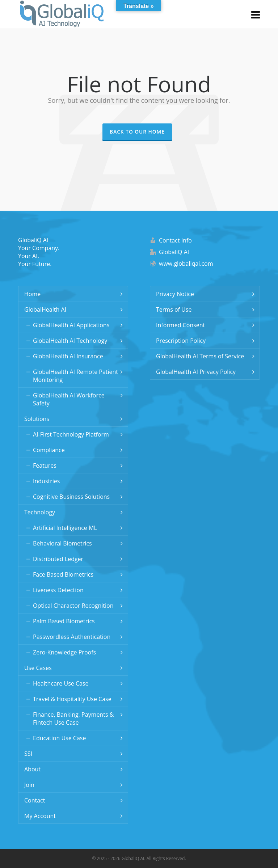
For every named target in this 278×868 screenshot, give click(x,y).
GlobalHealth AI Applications (71, 325)
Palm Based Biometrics (64, 621)
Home (32, 294)
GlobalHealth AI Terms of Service (200, 356)
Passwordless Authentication (72, 637)
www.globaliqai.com (186, 264)
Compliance (49, 450)
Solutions (37, 419)
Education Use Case (59, 738)
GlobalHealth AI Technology (70, 341)
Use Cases (38, 668)
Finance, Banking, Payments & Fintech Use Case (73, 719)
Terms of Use (174, 309)
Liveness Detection (58, 590)
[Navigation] (256, 14)
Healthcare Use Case (61, 683)
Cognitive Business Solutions (71, 497)
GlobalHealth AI (45, 309)
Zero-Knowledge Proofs (64, 652)
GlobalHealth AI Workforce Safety (69, 399)
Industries (46, 481)
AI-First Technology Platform (71, 434)
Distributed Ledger (58, 559)
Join (29, 785)
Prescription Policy (181, 341)
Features (45, 465)
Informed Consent (180, 325)
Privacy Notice (175, 294)
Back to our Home (137, 132)
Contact (35, 800)
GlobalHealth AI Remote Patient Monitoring (75, 376)
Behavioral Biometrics (62, 543)
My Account (40, 816)
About (32, 769)
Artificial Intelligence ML (65, 528)
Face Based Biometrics (63, 574)
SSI (28, 754)
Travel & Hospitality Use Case (72, 699)
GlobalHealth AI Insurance (68, 356)
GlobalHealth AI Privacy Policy (196, 372)
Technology (40, 512)
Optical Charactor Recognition (73, 606)
